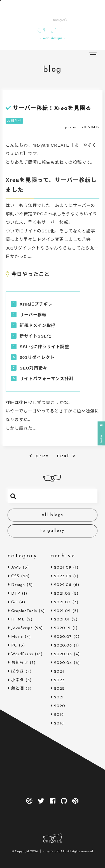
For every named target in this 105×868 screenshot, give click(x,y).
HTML (18, 619)
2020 (60, 706)
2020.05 (63, 654)
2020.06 (63, 646)
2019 (59, 715)
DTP (16, 594)
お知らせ (14, 121)
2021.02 (62, 611)
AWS (16, 568)
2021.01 (62, 619)
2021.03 (62, 602)
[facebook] (53, 802)
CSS (15, 576)
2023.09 (63, 576)
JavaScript (22, 628)
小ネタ (17, 680)
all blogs (53, 515)
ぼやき (17, 672)
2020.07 (63, 637)
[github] (64, 802)
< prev (39, 456)
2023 (59, 680)
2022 (59, 689)
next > (66, 456)
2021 (59, 697)
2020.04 (63, 663)
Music (17, 637)
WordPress (22, 654)
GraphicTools (24, 611)
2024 (59, 672)
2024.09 (63, 568)
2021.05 (62, 594)
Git (14, 602)
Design (18, 585)
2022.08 (63, 585)
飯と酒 (17, 689)
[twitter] (41, 802)
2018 (59, 723)
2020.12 (62, 628)
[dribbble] (29, 802)
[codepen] (76, 802)
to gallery (53, 531)
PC (14, 646)
